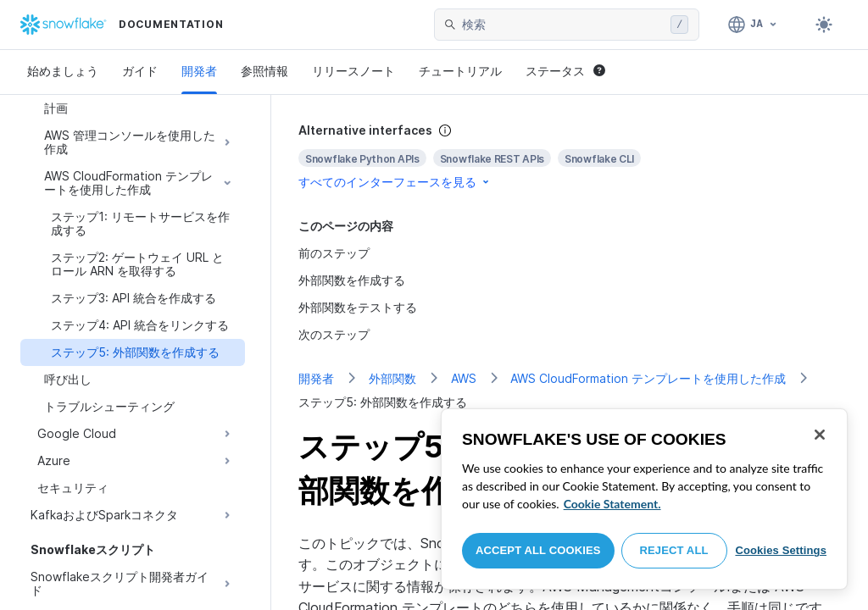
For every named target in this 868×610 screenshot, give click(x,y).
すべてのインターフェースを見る (395, 182)
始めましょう (63, 71)
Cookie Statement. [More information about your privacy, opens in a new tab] (612, 504)
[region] (644, 499)
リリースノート (353, 71)
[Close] (820, 435)
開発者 (199, 71)
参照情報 (264, 71)
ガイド (140, 71)
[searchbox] (563, 25)
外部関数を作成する (352, 280)
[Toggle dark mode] (824, 25)
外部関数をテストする (358, 307)
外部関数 (392, 378)
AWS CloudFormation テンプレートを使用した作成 (648, 378)
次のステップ (334, 334)
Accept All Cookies (538, 550)
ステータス (565, 71)
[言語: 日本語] (753, 25)
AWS (464, 378)
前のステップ (334, 253)
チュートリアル (460, 71)
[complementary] (570, 156)
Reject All (674, 550)
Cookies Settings (781, 550)
